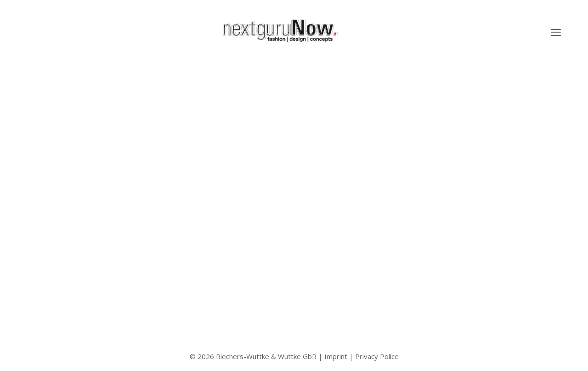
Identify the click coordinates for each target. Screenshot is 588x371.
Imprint (336, 356)
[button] (556, 32)
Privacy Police (377, 356)
